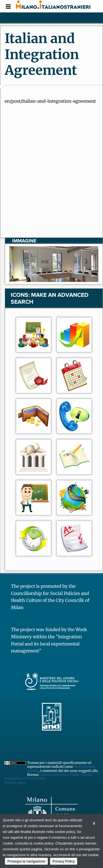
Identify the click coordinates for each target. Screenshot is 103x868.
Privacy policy (15, 783)
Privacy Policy (64, 861)
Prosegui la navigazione (26, 861)
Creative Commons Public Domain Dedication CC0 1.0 (49, 776)
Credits (40, 778)
